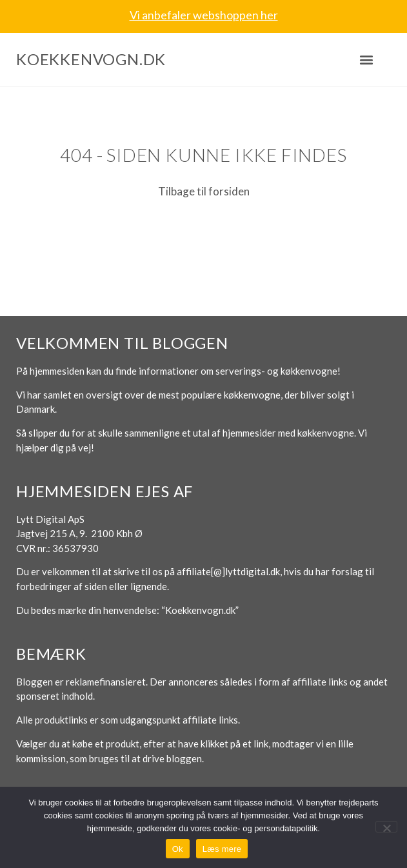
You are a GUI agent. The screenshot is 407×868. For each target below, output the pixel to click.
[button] (366, 60)
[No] (386, 827)
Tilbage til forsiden (204, 191)
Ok (178, 849)
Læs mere (222, 849)
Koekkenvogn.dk (91, 59)
